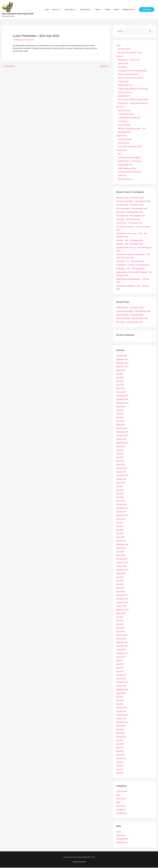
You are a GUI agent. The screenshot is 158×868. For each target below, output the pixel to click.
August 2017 (121, 657)
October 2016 (121, 686)
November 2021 (122, 508)
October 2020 (121, 541)
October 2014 (121, 737)
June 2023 (120, 454)
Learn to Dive (123, 63)
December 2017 (122, 643)
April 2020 (120, 552)
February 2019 (122, 596)
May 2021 (120, 530)
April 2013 (120, 773)
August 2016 (121, 694)
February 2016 (122, 708)
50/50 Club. (122, 176)
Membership (85, 9)
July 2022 (120, 487)
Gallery (108, 9)
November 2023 (122, 436)
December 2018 (122, 599)
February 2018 (122, 635)
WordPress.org (122, 843)
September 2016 (122, 690)
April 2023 (120, 461)
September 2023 (122, 443)
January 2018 (121, 639)
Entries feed (121, 836)
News (97, 9)
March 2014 (121, 755)
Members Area (128, 9)
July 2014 (120, 741)
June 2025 (120, 378)
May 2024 (120, 418)
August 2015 (121, 726)
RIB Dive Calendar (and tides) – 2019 (132, 129)
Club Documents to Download (129, 172)
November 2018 (122, 603)
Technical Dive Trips (126, 114)
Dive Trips (120, 107)
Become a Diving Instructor (128, 74)
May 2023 (120, 458)
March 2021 (121, 538)
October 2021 (121, 512)
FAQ (120, 154)
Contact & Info (121, 150)
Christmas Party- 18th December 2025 (130, 216)
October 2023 (121, 440)
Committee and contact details (130, 158)
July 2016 (120, 697)
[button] (147, 9)
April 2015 (120, 730)
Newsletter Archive (125, 180)
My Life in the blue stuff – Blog (130, 53)
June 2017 (120, 665)
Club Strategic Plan (125, 165)
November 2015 (122, 715)
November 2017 (122, 646)
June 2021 (120, 527)
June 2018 (120, 621)
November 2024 (122, 400)
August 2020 (121, 548)
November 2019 (122, 563)
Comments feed (122, 839)
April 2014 (120, 752)
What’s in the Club (125, 85)
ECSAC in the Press (125, 92)
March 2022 (121, 501)
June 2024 (120, 414)
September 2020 (122, 545)
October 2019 (121, 567)
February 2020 (122, 559)
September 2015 (122, 723)
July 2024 (120, 411)
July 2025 (120, 374)
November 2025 (122, 363)
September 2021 (122, 516)
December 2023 (122, 432)
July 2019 (120, 577)
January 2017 (121, 679)
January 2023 (121, 472)
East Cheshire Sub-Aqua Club (18, 14)
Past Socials (121, 806)
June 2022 (120, 490)
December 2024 (122, 396)
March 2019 (121, 592)
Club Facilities (123, 82)
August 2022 (121, 483)
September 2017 (122, 654)
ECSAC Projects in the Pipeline (130, 161)
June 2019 (120, 581)
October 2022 (121, 479)
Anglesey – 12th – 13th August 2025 (130, 241)
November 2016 (122, 683)
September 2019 (122, 570)
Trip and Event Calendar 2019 (129, 118)
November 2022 (122, 476)
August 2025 (121, 371)
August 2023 (121, 447)
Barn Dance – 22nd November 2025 (129, 212)
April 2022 (120, 498)
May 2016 (120, 704)
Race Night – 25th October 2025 (128, 220)
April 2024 (120, 421)
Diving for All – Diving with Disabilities (133, 103)
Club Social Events (125, 140)
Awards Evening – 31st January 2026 (130, 198)
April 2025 (120, 385)
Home (47, 9)
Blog (118, 795)
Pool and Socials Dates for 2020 (130, 147)
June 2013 (120, 766)
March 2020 (121, 556)
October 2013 (121, 759)
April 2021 (120, 534)
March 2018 (121, 632)
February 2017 (122, 675)
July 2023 (120, 450)
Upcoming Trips (124, 111)
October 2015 (121, 719)
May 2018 (120, 625)
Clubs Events (121, 799)
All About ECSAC (124, 49)
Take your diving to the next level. (131, 78)
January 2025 (121, 392)
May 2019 (120, 585)
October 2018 (121, 606)
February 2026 (122, 356)
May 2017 (120, 668)
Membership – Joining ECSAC (129, 60)
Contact (116, 9)
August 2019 (121, 574)
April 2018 (120, 628)
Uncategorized (19, 40)
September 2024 (122, 403)
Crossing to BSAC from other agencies (132, 71)
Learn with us (70, 9)
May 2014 (120, 748)
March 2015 (121, 733)
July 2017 (120, 661)
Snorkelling (122, 67)
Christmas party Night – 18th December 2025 (133, 202)
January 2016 (121, 712)
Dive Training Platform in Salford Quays (133, 100)
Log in (118, 832)
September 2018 (122, 610)
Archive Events (124, 143)
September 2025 (122, 367)
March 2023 (121, 465)
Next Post (105, 66)
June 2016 (120, 701)
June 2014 (120, 744)
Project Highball (124, 125)
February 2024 (122, 429)
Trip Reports (123, 121)
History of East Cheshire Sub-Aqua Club (133, 89)
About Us (56, 9)
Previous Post (8, 66)
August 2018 (121, 614)
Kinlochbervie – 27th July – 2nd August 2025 (133, 265)
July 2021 (120, 523)
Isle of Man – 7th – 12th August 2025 (130, 262)
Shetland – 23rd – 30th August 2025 (129, 244)
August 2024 (121, 407)
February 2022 (122, 505)
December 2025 (122, 360)
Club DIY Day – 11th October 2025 (129, 223)
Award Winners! (124, 96)
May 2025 (120, 381)
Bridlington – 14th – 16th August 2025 (130, 269)
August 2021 (121, 519)
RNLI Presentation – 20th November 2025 (132, 209)
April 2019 (120, 588)
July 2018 (120, 617)
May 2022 (120, 494)
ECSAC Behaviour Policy (127, 169)
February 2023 (122, 469)
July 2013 (120, 762)
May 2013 (120, 770)
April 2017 (120, 672)
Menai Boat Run (124, 132)
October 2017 (121, 650)
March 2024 (121, 425)
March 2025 (121, 389)
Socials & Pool (121, 136)
